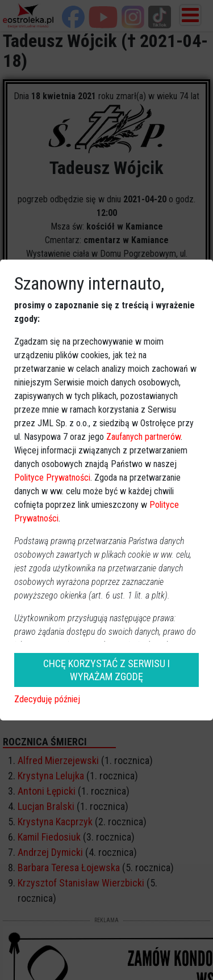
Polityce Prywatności (52, 478)
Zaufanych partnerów (143, 437)
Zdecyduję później (47, 699)
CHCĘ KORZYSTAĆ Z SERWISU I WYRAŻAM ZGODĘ (106, 670)
